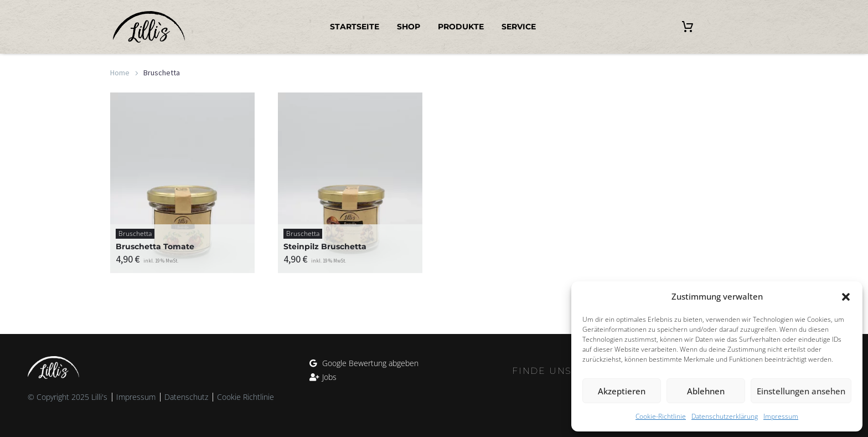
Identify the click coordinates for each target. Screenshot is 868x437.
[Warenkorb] (688, 27)
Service (519, 27)
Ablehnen (706, 391)
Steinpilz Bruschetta (325, 246)
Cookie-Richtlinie (661, 416)
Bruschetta (135, 233)
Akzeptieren (622, 391)
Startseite (355, 27)
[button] (846, 297)
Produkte (461, 27)
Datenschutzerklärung (725, 416)
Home (120, 73)
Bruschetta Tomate (155, 246)
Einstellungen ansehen (801, 391)
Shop (409, 27)
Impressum (781, 416)
